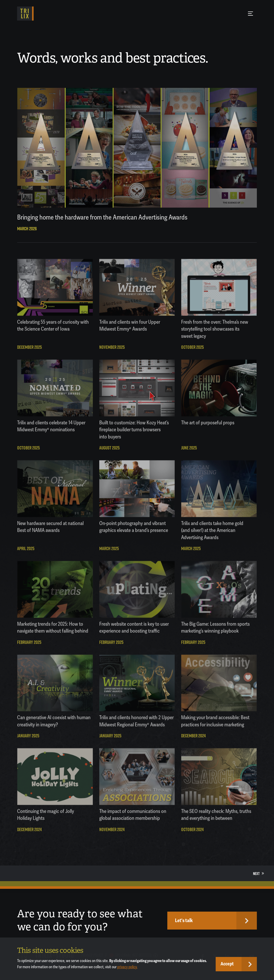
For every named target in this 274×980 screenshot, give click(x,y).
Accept (227, 964)
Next (259, 873)
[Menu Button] (250, 14)
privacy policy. (127, 967)
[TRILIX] (25, 14)
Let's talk (184, 921)
